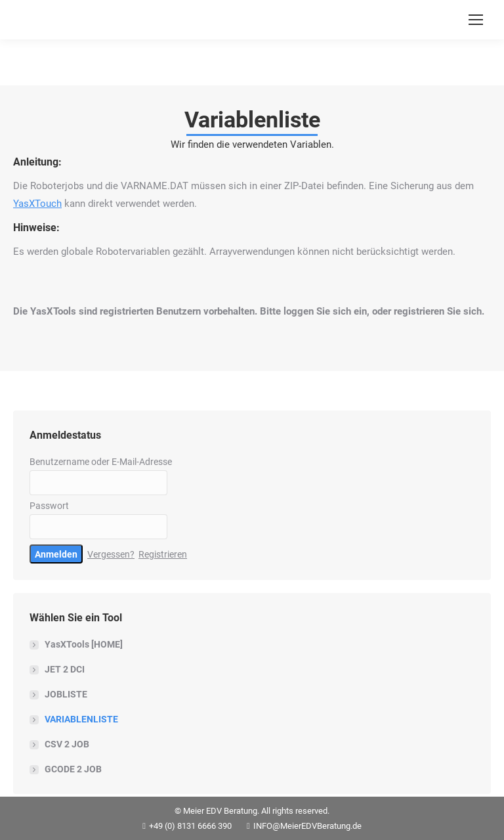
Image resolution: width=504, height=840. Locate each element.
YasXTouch (37, 204)
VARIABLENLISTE (81, 719)
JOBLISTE (66, 694)
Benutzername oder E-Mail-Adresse (101, 462)
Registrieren (163, 554)
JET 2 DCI (65, 669)
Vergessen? (111, 554)
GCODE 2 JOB (73, 769)
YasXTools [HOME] (84, 644)
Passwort (49, 506)
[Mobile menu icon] (476, 20)
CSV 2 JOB (67, 744)
